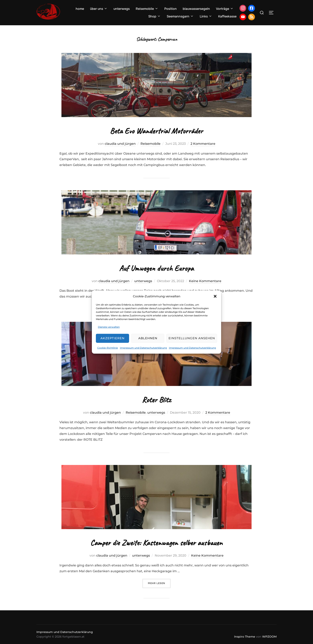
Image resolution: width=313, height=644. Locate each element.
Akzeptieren (112, 338)
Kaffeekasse (227, 16)
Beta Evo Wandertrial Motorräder (156, 131)
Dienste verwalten (109, 327)
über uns (99, 9)
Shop (154, 16)
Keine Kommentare (205, 281)
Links (206, 16)
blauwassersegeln (196, 9)
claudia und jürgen (120, 144)
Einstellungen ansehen (192, 338)
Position (171, 9)
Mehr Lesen (159, 583)
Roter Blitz (156, 400)
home (80, 9)
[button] (215, 296)
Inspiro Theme (245, 637)
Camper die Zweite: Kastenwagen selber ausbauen (156, 543)
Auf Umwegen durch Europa (156, 268)
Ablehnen (148, 338)
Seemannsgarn (180, 16)
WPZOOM (269, 637)
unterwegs (122, 9)
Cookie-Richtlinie (108, 348)
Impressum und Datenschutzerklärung (143, 348)
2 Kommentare (203, 144)
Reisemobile (147, 9)
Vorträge (225, 9)
